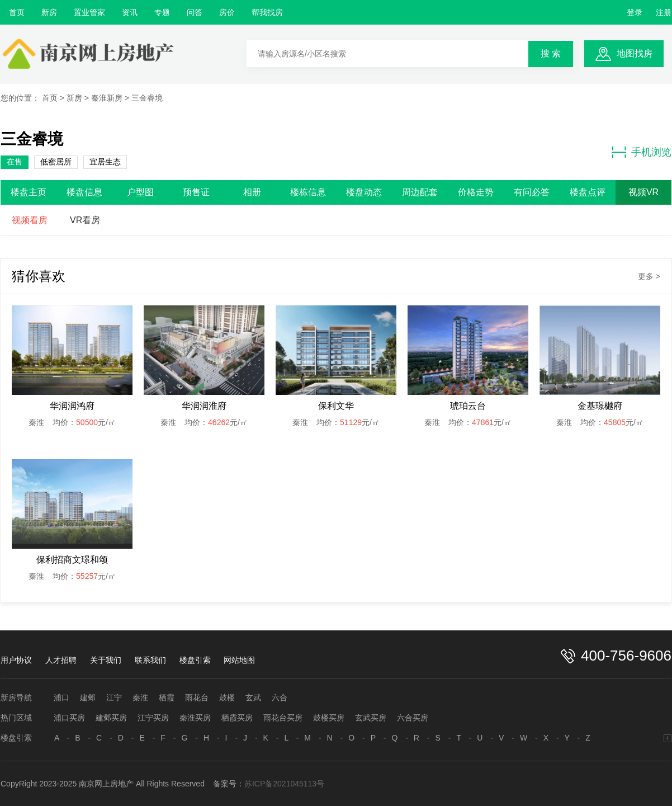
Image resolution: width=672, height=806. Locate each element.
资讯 (130, 12)
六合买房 (413, 718)
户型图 (140, 192)
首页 (17, 12)
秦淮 (140, 697)
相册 (252, 192)
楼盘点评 (588, 192)
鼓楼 (227, 697)
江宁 (114, 697)
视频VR (643, 192)
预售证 (196, 192)
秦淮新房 (107, 98)
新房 (49, 12)
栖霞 (167, 697)
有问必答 (532, 192)
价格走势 (476, 192)
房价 (227, 12)
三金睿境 (147, 98)
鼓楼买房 (329, 718)
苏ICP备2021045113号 (284, 784)
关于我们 (106, 660)
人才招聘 (61, 660)
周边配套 (420, 192)
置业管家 (89, 12)
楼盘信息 (84, 192)
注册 (664, 12)
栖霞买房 (237, 718)
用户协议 (16, 660)
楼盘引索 (195, 660)
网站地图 (239, 660)
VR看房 (85, 220)
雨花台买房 (283, 718)
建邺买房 (111, 718)
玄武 (253, 697)
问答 (195, 12)
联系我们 (150, 660)
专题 (162, 12)
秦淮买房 (195, 718)
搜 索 (551, 53)
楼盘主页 (29, 192)
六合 (280, 697)
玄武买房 (371, 718)
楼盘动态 (364, 192)
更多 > (649, 276)
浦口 (61, 697)
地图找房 (635, 53)
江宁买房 (153, 718)
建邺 (88, 697)
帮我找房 (267, 12)
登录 (635, 12)
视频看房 (30, 220)
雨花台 (197, 697)
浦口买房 (69, 718)
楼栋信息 (308, 192)
